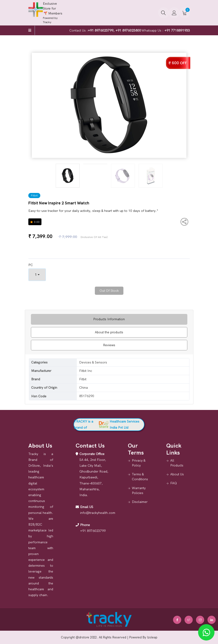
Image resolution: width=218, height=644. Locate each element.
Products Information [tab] (109, 319)
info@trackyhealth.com (98, 513)
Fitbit (34, 196)
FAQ (174, 483)
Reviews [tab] (109, 345)
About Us (177, 474)
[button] (164, 13)
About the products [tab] (109, 332)
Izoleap (152, 637)
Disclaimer (140, 502)
